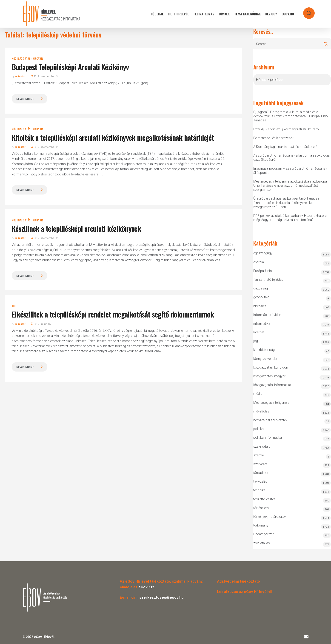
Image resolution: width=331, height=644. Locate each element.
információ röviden (267, 315)
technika (259, 490)
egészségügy (263, 253)
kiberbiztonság (264, 350)
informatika (262, 323)
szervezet (260, 464)
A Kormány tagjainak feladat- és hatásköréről (286, 147)
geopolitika (261, 297)
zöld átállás (262, 543)
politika (258, 429)
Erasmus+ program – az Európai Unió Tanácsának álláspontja (290, 171)
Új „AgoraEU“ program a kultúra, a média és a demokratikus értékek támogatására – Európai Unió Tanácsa (291, 116)
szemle (258, 455)
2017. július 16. (41, 324)
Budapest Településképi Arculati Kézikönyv (70, 67)
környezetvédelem (266, 359)
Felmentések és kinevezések (273, 138)
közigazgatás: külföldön (271, 367)
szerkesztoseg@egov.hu (161, 597)
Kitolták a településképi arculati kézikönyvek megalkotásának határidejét (113, 137)
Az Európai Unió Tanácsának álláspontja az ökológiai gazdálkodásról (292, 157)
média (258, 394)
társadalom (262, 473)
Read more (25, 99)
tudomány (261, 525)
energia (259, 262)
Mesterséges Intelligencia (292, 404)
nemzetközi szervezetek (270, 420)
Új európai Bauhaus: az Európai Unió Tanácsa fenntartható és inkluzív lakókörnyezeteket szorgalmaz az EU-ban (286, 203)
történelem (261, 508)
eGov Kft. (147, 587)
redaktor (20, 76)
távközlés (260, 481)
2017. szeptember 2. (44, 147)
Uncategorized (264, 534)
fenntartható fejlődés (268, 280)
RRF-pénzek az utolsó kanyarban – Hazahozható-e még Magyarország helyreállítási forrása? (290, 218)
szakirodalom (263, 447)
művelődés (261, 411)
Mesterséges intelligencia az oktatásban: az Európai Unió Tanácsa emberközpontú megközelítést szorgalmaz (290, 186)
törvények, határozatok (270, 517)
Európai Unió (263, 271)
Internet (259, 332)
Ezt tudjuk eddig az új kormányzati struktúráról (286, 129)
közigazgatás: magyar (27, 59)
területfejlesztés (264, 499)
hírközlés (260, 306)
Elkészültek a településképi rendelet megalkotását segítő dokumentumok (113, 314)
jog (14, 306)
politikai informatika (268, 438)
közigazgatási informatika (272, 385)
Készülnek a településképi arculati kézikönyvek (76, 228)
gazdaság (261, 288)
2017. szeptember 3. (44, 76)
